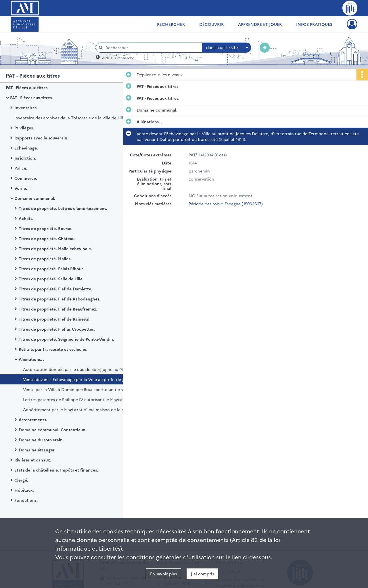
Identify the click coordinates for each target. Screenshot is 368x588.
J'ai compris (202, 574)
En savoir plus (163, 574)
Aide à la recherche (118, 58)
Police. (21, 168)
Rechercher (171, 24)
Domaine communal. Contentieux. (52, 430)
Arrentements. (33, 420)
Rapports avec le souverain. (41, 138)
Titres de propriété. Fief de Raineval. (55, 319)
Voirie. (21, 188)
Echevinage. (26, 148)
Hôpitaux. (24, 490)
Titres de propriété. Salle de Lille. (51, 279)
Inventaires (25, 108)
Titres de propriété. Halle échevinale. (55, 248)
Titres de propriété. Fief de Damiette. (55, 289)
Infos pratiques (314, 24)
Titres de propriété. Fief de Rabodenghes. (60, 299)
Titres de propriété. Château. (47, 238)
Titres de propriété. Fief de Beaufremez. (58, 309)
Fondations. (26, 500)
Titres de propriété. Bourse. (46, 228)
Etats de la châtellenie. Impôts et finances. (56, 470)
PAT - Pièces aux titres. (31, 97)
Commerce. (26, 178)
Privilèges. (24, 128)
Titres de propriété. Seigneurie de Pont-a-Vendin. (66, 339)
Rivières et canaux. (33, 460)
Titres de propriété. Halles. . (46, 258)
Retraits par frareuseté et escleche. (53, 349)
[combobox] (227, 48)
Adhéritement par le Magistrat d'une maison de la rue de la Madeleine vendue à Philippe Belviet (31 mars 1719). (80, 409)
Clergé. (21, 480)
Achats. (26, 218)
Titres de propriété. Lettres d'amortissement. (63, 208)
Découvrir (211, 24)
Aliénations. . (31, 359)
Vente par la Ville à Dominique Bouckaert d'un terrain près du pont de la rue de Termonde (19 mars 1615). (80, 389)
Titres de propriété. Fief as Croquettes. (57, 329)
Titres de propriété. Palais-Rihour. (51, 269)
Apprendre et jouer (260, 24)
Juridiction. (25, 158)
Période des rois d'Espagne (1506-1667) (226, 204)
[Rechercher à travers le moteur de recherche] (152, 48)
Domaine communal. (35, 198)
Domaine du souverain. (41, 440)
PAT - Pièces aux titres (27, 87)
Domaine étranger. (37, 450)
